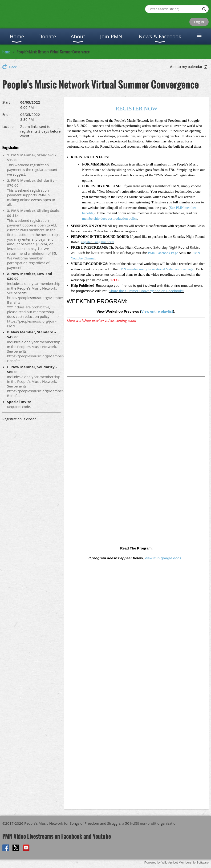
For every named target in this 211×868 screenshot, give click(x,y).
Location (9, 127)
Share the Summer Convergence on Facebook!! (146, 291)
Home (6, 52)
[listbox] (189, 67)
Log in (199, 22)
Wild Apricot (170, 862)
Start (6, 102)
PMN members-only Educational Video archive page (156, 269)
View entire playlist (157, 311)
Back (13, 67)
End (5, 115)
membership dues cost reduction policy (110, 218)
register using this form (98, 242)
